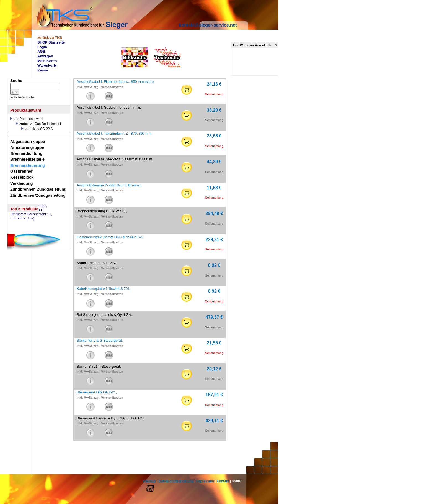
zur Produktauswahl (27, 119)
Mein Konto (47, 61)
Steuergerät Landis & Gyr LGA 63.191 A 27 (110, 418)
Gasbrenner (21, 171)
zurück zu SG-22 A (37, 129)
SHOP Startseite (51, 42)
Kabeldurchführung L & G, (97, 263)
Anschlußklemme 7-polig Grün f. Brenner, (109, 185)
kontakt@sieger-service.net (208, 25)
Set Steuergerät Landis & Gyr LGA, (104, 315)
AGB (41, 51)
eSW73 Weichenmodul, (29, 206)
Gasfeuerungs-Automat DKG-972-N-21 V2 (110, 237)
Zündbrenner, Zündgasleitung (38, 189)
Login (42, 47)
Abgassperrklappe (28, 142)
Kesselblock (22, 177)
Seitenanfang (214, 94)
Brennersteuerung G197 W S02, (102, 211)
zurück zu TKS (50, 38)
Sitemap (149, 481)
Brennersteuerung (28, 165)
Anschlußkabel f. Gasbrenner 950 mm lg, (109, 107)
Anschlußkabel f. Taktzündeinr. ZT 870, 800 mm (114, 133)
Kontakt (223, 481)
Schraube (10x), (23, 218)
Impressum (205, 481)
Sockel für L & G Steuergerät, (100, 340)
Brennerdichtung (26, 153)
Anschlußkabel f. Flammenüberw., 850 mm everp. (116, 82)
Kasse (43, 70)
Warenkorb (47, 66)
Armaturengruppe (27, 147)
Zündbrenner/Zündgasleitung (38, 195)
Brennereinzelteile (27, 159)
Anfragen (45, 56)
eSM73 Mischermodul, (28, 210)
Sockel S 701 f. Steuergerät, (99, 366)
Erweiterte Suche (22, 97)
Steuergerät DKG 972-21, (97, 392)
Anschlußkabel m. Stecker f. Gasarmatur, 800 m (114, 159)
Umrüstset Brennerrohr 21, (31, 214)
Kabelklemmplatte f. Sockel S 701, (104, 289)
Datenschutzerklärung (176, 481)
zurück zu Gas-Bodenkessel (38, 124)
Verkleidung (22, 183)
